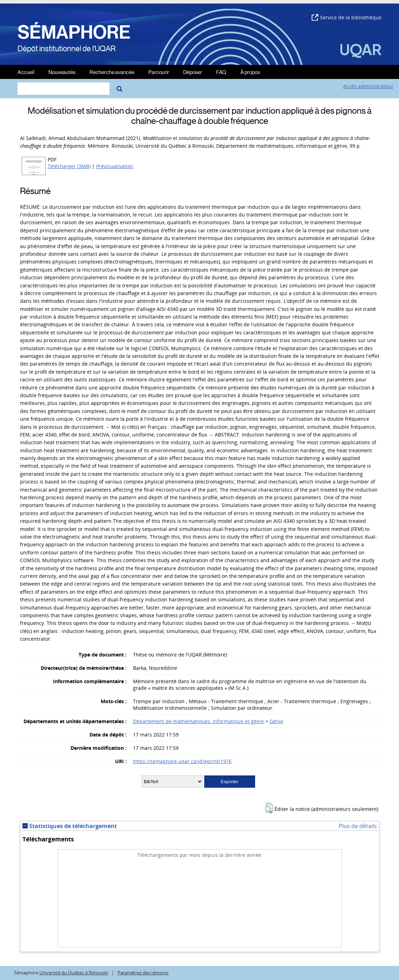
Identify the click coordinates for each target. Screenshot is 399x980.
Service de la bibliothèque (347, 17)
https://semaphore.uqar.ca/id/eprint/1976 (182, 761)
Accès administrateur (368, 86)
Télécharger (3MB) (69, 166)
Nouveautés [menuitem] (62, 72)
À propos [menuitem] (250, 72)
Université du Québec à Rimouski (74, 973)
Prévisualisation (115, 166)
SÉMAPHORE (74, 32)
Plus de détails (358, 826)
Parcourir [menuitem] (159, 72)
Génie (276, 721)
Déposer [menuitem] (193, 72)
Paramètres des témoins (143, 973)
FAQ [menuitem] (221, 72)
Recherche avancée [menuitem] (112, 72)
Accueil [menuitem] (26, 72)
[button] (269, 808)
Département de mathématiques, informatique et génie (198, 721)
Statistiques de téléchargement (70, 826)
